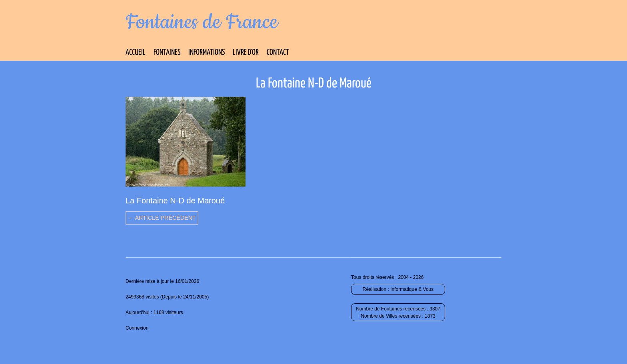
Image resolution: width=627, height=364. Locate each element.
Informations (207, 53)
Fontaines (167, 53)
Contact (278, 53)
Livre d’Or (246, 53)
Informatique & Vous (412, 289)
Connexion (137, 328)
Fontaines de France (202, 22)
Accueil (136, 53)
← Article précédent (162, 218)
